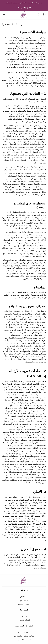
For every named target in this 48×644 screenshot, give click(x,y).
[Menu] (4, 15)
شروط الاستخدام (24, 633)
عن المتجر (24, 597)
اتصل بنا (24, 617)
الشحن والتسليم (24, 604)
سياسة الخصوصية (24, 640)
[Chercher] (39, 15)
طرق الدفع (24, 601)
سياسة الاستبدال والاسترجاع (24, 636)
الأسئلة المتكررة (24, 620)
